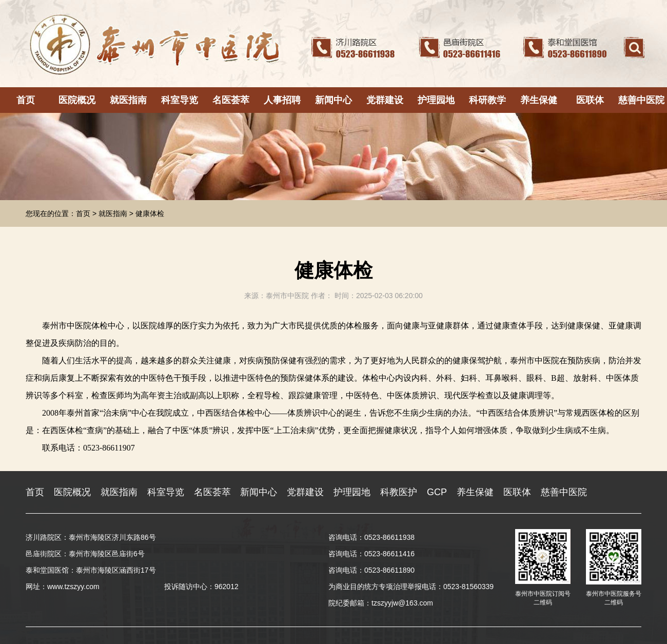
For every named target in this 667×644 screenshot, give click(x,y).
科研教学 (487, 100)
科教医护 (399, 492)
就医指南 (128, 100)
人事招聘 (282, 100)
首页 (26, 100)
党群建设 (385, 100)
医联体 (590, 100)
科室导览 (180, 100)
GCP (437, 492)
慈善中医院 (641, 100)
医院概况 (77, 100)
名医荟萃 (231, 100)
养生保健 (539, 100)
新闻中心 (333, 100)
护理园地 (436, 100)
